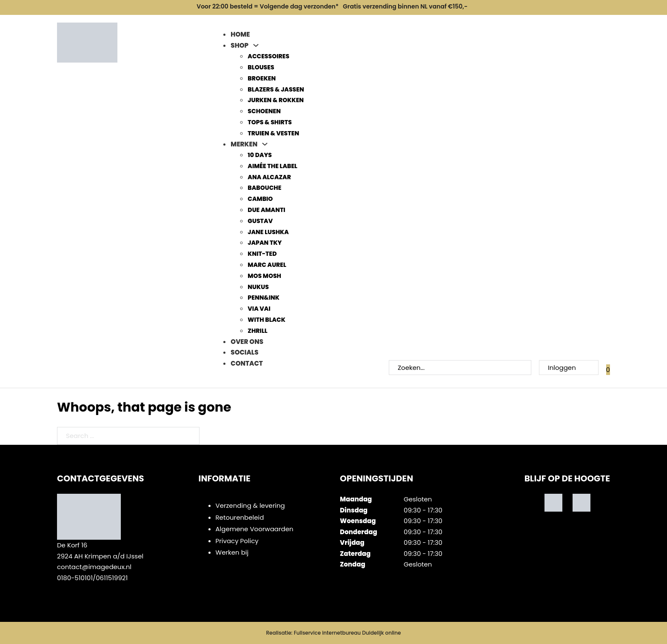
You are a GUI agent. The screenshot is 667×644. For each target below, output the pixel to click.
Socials (244, 352)
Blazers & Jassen (276, 89)
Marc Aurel (267, 265)
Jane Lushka (268, 232)
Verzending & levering (250, 505)
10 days (260, 155)
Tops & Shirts (270, 122)
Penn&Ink (264, 298)
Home (240, 34)
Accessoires (268, 56)
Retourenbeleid (240, 517)
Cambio (260, 199)
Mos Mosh (264, 276)
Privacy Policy (237, 541)
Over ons (247, 342)
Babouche (264, 188)
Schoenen (264, 111)
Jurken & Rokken (276, 100)
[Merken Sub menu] (265, 144)
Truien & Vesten (273, 133)
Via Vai (259, 309)
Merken (244, 144)
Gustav (260, 221)
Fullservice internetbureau (327, 633)
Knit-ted (262, 254)
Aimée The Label (272, 166)
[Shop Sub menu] (256, 45)
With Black (267, 320)
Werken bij (232, 552)
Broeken (262, 78)
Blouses (261, 67)
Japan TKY (265, 243)
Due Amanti (266, 210)
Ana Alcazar (269, 177)
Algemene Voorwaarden (255, 529)
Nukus (258, 287)
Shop (239, 45)
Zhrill (257, 331)
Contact (247, 363)
